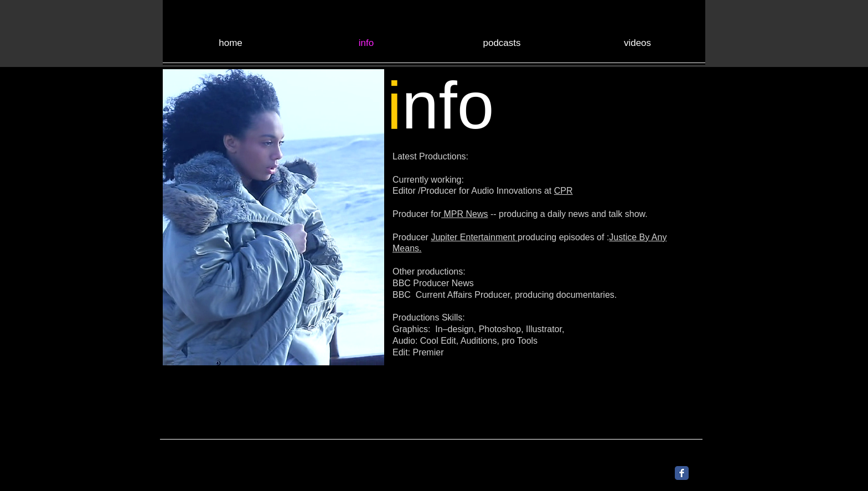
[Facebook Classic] (682, 473)
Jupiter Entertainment (474, 237)
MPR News (464, 214)
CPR (564, 191)
